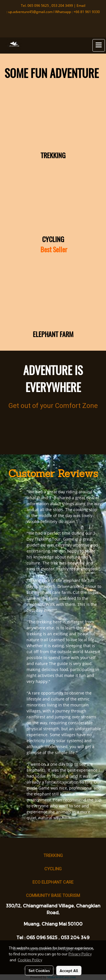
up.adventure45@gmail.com (30, 12)
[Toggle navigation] (99, 45)
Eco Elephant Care (53, 882)
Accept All (69, 970)
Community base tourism (53, 896)
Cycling (53, 869)
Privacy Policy (80, 954)
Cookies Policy (30, 960)
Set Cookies (39, 970)
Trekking (53, 856)
